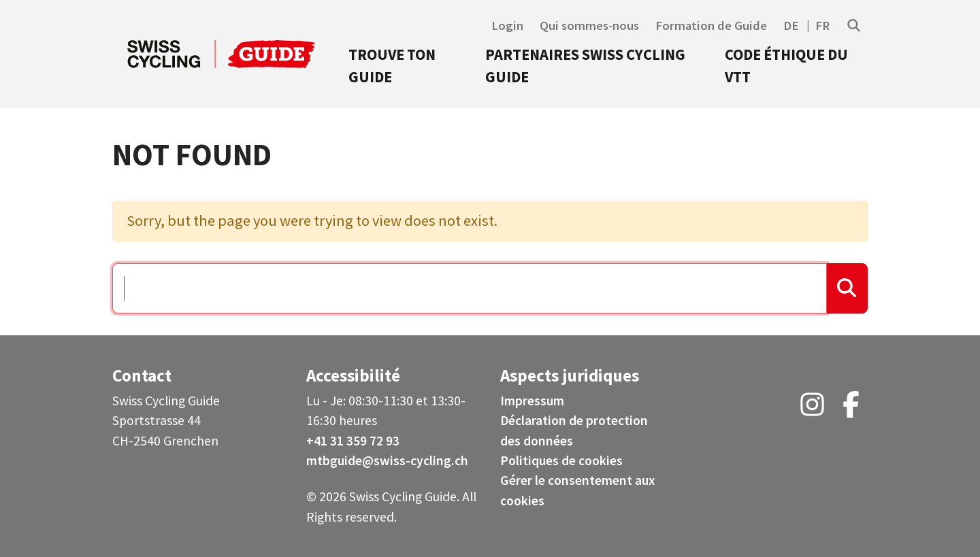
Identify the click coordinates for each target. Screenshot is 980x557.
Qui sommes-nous (589, 26)
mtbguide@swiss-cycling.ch (387, 460)
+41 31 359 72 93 (353, 441)
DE (791, 26)
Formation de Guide (711, 26)
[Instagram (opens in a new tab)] (812, 409)
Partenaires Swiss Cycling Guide (585, 66)
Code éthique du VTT (786, 66)
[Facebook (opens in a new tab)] (851, 409)
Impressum (532, 401)
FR (822, 26)
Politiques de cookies (561, 460)
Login (507, 26)
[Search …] (470, 288)
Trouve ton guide (392, 66)
